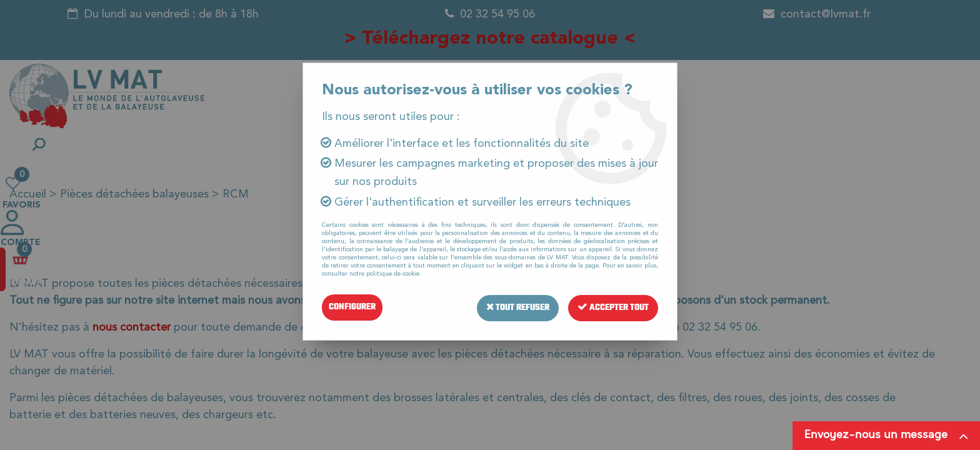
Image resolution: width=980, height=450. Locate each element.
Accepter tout (612, 307)
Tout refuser (516, 307)
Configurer (352, 307)
